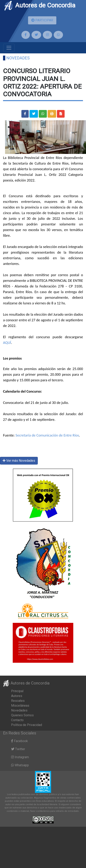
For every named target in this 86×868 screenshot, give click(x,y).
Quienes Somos (22, 715)
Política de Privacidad (27, 725)
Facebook (19, 741)
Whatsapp (20, 765)
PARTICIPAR (42, 20)
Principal (17, 691)
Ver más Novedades (19, 461)
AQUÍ (7, 343)
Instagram (20, 757)
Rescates (18, 701)
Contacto (17, 720)
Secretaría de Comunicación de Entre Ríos (47, 435)
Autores (17, 696)
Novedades (18, 58)
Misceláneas (20, 706)
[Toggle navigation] (9, 48)
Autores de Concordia (40, 5)
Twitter (18, 749)
